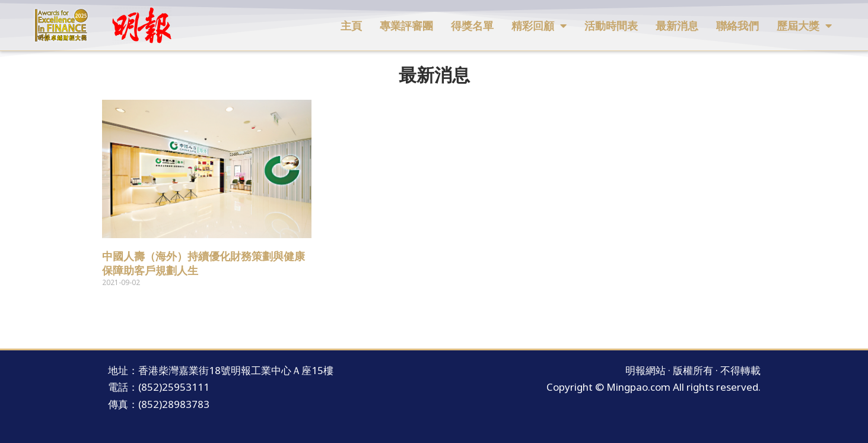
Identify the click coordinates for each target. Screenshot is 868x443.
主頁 (351, 26)
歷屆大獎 (804, 26)
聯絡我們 (737, 26)
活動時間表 (611, 26)
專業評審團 (406, 26)
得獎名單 (472, 26)
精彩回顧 (539, 26)
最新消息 (677, 26)
